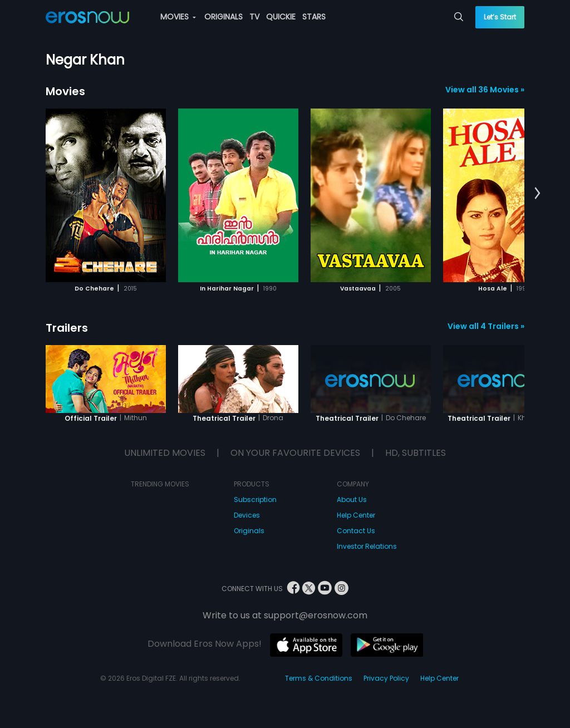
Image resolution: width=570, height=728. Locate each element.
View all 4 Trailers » (486, 326)
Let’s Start (500, 17)
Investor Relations (367, 546)
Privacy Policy (386, 678)
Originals (249, 531)
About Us (352, 500)
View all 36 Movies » (485, 90)
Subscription (255, 500)
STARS (314, 17)
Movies (65, 91)
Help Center (356, 515)
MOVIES (178, 17)
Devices (247, 515)
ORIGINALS (223, 17)
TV (254, 17)
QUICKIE (281, 17)
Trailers (67, 328)
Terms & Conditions (319, 678)
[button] (537, 194)
